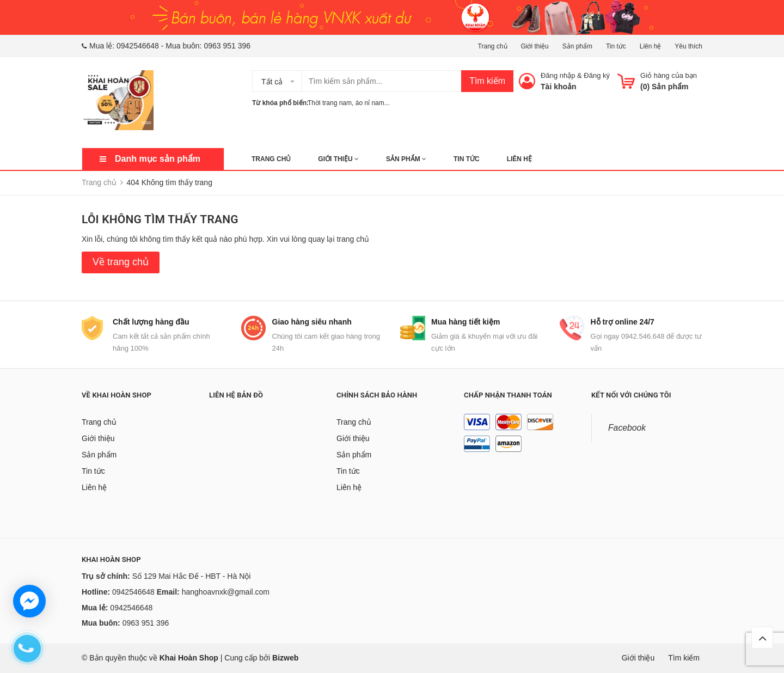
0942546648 (138, 46)
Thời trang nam (330, 103)
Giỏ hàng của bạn (669, 75)
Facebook (627, 428)
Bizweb (285, 658)
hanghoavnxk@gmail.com (226, 592)
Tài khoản (559, 87)
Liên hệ (651, 46)
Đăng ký (597, 75)
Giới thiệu (534, 46)
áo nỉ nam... (373, 103)
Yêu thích (688, 46)
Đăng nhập (558, 75)
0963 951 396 (227, 46)
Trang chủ (493, 46)
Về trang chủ (121, 262)
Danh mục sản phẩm (158, 159)
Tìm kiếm (487, 81)
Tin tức (616, 46)
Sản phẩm (577, 46)
